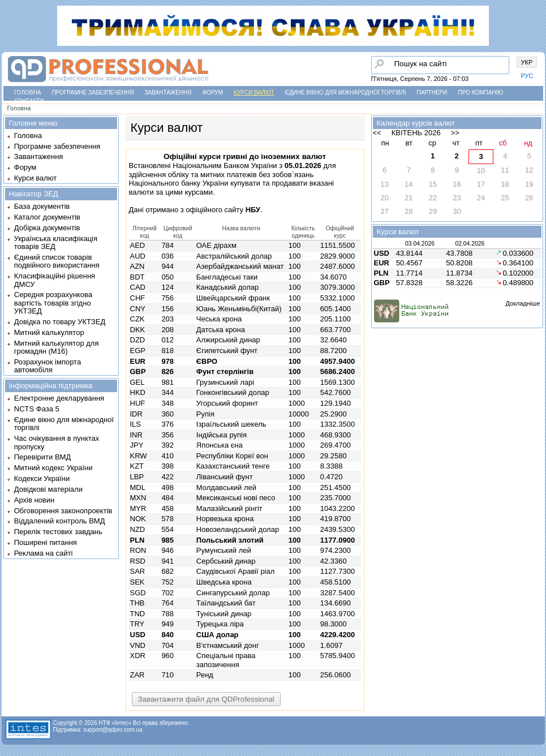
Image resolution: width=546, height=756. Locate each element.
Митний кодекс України (53, 468)
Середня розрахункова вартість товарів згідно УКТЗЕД (53, 303)
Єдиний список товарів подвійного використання (57, 261)
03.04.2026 (420, 244)
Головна (27, 93)
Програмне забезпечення (93, 93)
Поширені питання (46, 542)
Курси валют (254, 93)
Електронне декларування (59, 398)
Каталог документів (47, 217)
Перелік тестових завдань (58, 532)
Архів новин (34, 500)
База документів (42, 206)
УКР (527, 62)
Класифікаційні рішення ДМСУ (55, 280)
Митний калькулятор (49, 332)
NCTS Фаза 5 (37, 409)
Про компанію (480, 93)
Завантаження (168, 93)
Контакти (29, 101)
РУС (527, 76)
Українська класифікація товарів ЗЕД (56, 242)
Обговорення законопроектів (63, 511)
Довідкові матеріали (48, 489)
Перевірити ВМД (42, 457)
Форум (213, 93)
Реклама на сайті (44, 553)
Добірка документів (47, 228)
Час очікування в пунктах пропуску (57, 442)
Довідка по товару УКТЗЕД (60, 322)
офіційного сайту (223, 210)
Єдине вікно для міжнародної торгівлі (346, 93)
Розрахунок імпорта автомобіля (48, 366)
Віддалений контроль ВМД (60, 521)
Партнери (432, 93)
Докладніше (523, 303)
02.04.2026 (470, 244)
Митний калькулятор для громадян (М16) (57, 347)
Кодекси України (42, 478)
